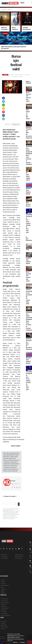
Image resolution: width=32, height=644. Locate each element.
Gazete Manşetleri (6, 616)
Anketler (3, 623)
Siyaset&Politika (5, 585)
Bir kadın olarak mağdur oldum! (28, 176)
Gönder (19, 504)
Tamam (22, 642)
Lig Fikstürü (4, 606)
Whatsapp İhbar (19, 556)
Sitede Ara (4, 621)
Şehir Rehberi (4, 614)
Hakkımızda (4, 555)
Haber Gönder (19, 558)
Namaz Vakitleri (5, 602)
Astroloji (3, 629)
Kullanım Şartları (19, 555)
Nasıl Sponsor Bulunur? (28, 204)
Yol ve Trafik (4, 601)
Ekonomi (3, 582)
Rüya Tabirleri (4, 627)
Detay (15, 642)
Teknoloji (3, 589)
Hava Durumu (4, 599)
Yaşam (22, 3)
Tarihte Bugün (5, 608)
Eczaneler (3, 604)
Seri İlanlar (4, 612)
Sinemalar (4, 610)
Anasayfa (4, 10)
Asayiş (3, 591)
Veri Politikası (4, 558)
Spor (2, 587)
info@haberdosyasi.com (14, 484)
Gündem (3, 584)
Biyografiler (4, 625)
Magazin (3, 593)
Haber (28, 250)
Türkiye (10, 10)
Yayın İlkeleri (4, 556)
